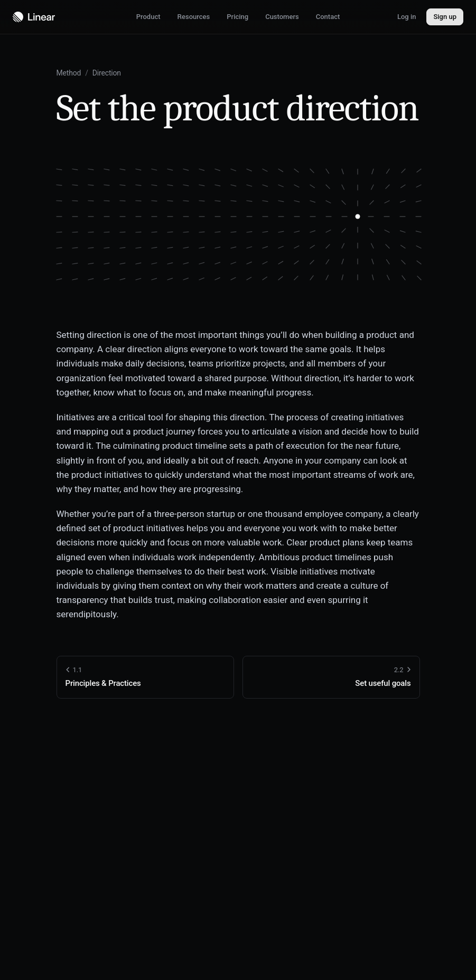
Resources (194, 17)
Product (148, 17)
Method (69, 73)
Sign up (445, 17)
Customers (282, 17)
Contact (328, 17)
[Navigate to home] (34, 17)
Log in (407, 17)
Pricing (237, 17)
